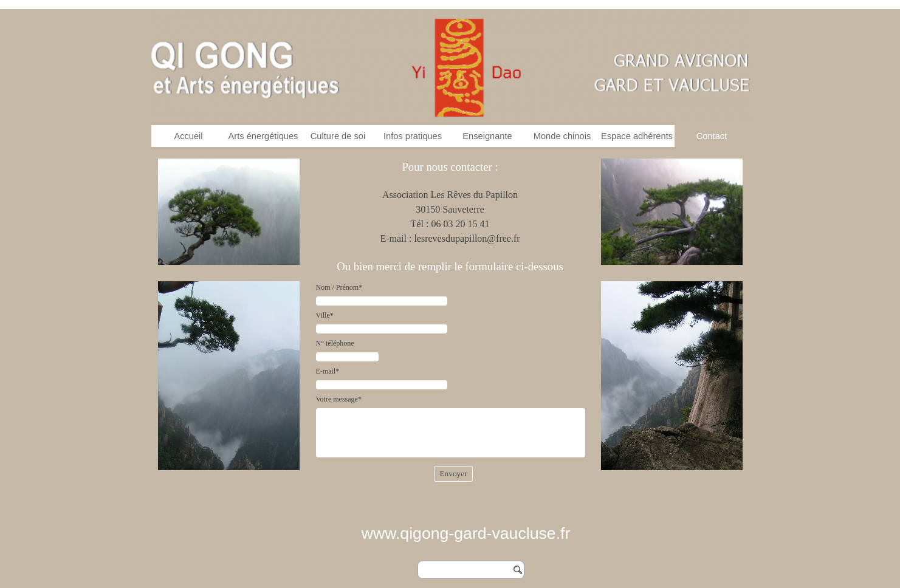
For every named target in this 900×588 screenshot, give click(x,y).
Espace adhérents (637, 136)
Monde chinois (562, 136)
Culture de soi (338, 136)
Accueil (188, 136)
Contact (712, 136)
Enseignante (487, 136)
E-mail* (328, 371)
